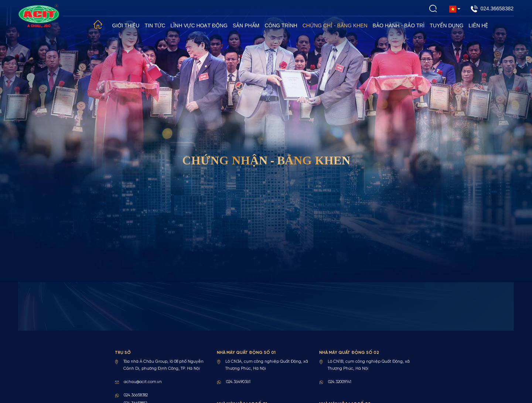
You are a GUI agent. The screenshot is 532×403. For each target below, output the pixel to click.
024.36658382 (492, 9)
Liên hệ (478, 25)
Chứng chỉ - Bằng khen (335, 25)
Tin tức (155, 25)
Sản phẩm (246, 25)
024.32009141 (340, 382)
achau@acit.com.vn (143, 382)
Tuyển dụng (446, 25)
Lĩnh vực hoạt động (199, 25)
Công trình (281, 25)
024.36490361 (238, 382)
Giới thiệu (126, 25)
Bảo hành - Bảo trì (399, 25)
